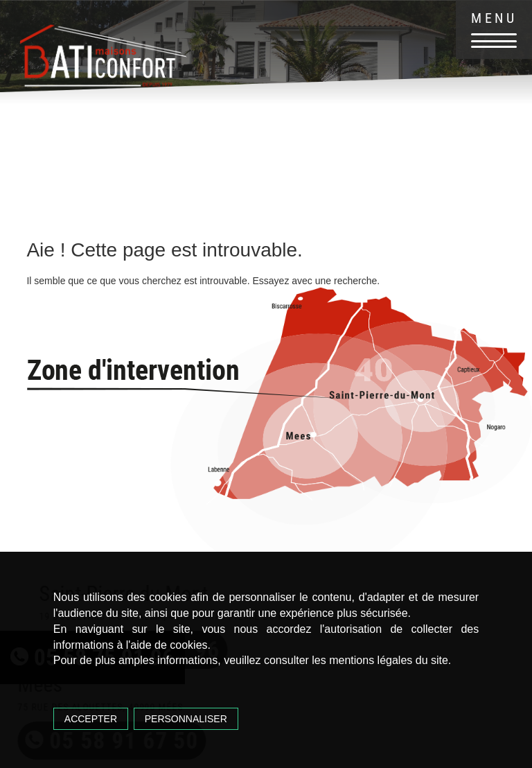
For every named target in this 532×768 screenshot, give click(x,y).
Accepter (91, 719)
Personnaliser (186, 719)
